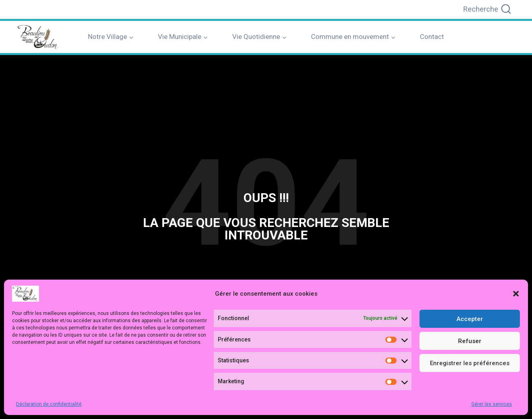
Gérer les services (492, 404)
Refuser (470, 341)
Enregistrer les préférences (470, 363)
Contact (432, 37)
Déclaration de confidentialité (49, 404)
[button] (516, 294)
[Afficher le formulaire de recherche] (488, 9)
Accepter (470, 319)
